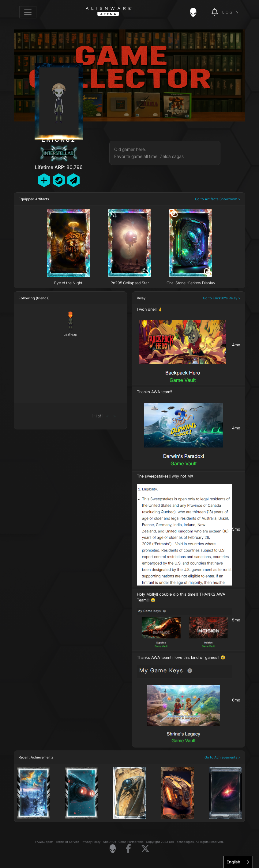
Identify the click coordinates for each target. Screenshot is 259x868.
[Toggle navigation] (28, 12)
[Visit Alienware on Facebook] (128, 849)
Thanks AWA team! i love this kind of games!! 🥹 (181, 657)
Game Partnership (131, 842)
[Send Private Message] (73, 180)
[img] (196, 12)
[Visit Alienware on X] (145, 849)
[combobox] (238, 862)
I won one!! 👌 (150, 309)
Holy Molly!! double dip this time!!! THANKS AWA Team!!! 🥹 (181, 597)
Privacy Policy (91, 842)
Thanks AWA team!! (154, 392)
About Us (109, 842)
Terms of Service (68, 842)
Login (231, 12)
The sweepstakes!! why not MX (165, 476)
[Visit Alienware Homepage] (113, 849)
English (233, 862)
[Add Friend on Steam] (59, 180)
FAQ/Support (44, 842)
